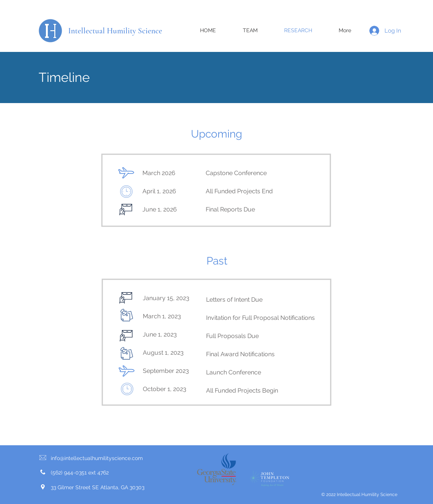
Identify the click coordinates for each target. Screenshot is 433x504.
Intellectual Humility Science (115, 31)
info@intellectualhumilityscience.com (97, 458)
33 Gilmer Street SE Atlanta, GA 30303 (98, 487)
